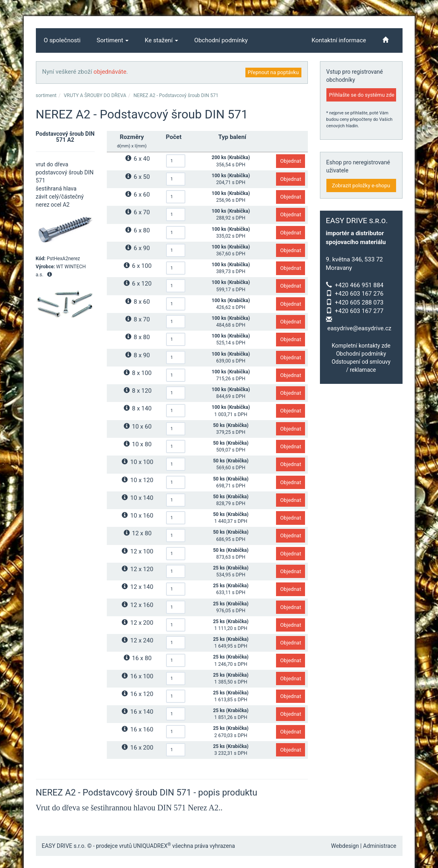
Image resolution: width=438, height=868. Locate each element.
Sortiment (113, 40)
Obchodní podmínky (221, 40)
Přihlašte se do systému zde (362, 95)
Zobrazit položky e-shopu (361, 185)
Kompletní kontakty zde (361, 346)
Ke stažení (161, 40)
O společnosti (62, 40)
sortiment (46, 95)
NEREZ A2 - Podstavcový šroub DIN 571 (176, 95)
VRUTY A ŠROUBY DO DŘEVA (95, 95)
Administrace (380, 846)
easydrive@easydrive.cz (359, 328)
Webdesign (345, 846)
